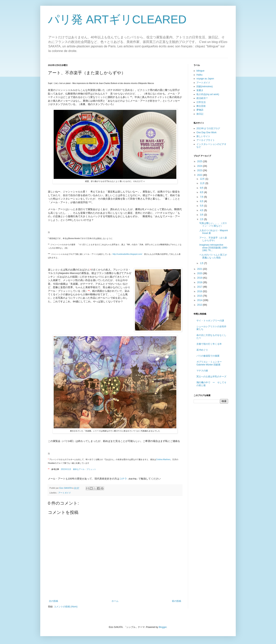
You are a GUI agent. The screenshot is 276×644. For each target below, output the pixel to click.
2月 (202, 219)
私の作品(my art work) (208, 94)
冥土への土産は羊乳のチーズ (211, 377)
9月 (202, 188)
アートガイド (65, 493)
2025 (200, 161)
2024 (200, 166)
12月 (203, 179)
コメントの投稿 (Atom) (66, 607)
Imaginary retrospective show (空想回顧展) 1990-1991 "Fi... (214, 248)
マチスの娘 (202, 371)
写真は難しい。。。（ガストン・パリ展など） (213, 225)
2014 (200, 300)
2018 (200, 282)
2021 (200, 269)
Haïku (199, 75)
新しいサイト (203, 136)
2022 (200, 175)
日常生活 (201, 102)
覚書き (200, 90)
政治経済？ (202, 98)
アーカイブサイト (206, 140)
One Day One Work (206, 132)
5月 (202, 206)
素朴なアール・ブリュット (78, 469)
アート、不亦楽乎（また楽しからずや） (213, 239)
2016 (200, 291)
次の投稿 (53, 601)
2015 (200, 296)
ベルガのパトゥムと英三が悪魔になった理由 (213, 256)
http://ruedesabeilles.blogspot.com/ (127, 254)
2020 (200, 273)
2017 (200, 287)
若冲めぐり (202, 350)
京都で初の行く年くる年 (209, 344)
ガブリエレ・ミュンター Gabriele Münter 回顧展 (209, 363)
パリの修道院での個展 (208, 356)
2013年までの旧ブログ (208, 128)
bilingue (200, 71)
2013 (200, 305)
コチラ (123, 479)
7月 (202, 197)
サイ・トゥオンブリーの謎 (210, 321)
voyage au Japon (205, 79)
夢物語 (200, 110)
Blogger (163, 627)
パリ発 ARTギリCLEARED (117, 19)
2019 (200, 278)
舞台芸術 (201, 106)
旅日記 (200, 114)
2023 (200, 170)
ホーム (115, 601)
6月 (202, 201)
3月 (202, 215)
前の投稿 (177, 601)
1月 (202, 263)
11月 (203, 183)
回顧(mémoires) (205, 86)
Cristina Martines (163, 459)
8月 (202, 192)
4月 (202, 210)
